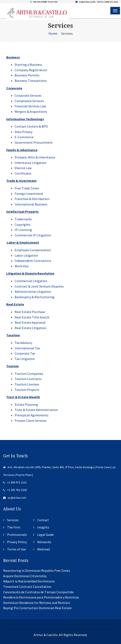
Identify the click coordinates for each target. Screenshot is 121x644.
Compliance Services (29, 101)
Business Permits (27, 75)
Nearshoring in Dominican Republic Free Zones (37, 570)
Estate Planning (26, 404)
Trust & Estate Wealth (23, 397)
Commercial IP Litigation (33, 235)
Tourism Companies (29, 374)
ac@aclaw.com (85, 2)
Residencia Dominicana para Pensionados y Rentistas (41, 597)
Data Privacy (24, 132)
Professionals (17, 535)
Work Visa (22, 266)
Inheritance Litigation (31, 163)
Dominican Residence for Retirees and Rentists (37, 603)
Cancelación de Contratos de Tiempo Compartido (38, 592)
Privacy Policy (17, 542)
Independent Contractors (33, 261)
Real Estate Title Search (32, 317)
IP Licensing (23, 230)
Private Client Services (31, 421)
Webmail (44, 549)
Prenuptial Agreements (32, 415)
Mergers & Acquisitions (31, 112)
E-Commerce (24, 137)
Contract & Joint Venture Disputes (39, 286)
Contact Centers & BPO (31, 126)
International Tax (27, 348)
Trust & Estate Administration (36, 410)
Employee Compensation (33, 250)
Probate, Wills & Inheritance (35, 157)
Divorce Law (23, 168)
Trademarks (23, 219)
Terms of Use (17, 549)
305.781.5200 (38, 2)
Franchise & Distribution (32, 199)
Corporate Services (28, 95)
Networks (44, 542)
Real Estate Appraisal (30, 322)
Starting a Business (28, 65)
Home (53, 33)
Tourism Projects (27, 390)
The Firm (14, 527)
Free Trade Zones (27, 188)
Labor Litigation (26, 255)
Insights (43, 527)
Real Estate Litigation (31, 328)
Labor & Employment (23, 242)
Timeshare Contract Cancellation (27, 587)
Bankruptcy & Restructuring (35, 297)
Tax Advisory (23, 343)
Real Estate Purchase (30, 312)
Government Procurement (34, 142)
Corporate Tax (25, 353)
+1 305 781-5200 (15, 490)
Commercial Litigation (31, 281)
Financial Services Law (30, 106)
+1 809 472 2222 (15, 482)
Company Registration (31, 70)
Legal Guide (45, 535)
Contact (43, 520)
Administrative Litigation (33, 292)
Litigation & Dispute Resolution (30, 273)
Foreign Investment (29, 194)
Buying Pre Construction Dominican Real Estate (37, 608)
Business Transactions (31, 81)
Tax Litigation (25, 359)
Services (13, 520)
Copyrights (23, 224)
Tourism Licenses (27, 384)
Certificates (23, 173)
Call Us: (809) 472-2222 (106, 2)
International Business (31, 204)
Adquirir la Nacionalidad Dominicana (29, 581)
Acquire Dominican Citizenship (25, 576)
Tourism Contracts (28, 379)
